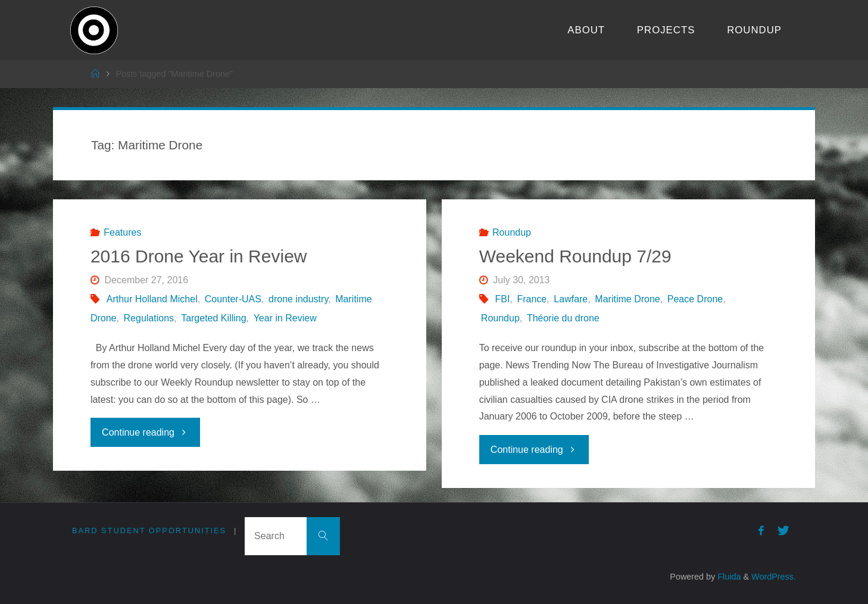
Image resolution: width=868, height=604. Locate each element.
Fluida (728, 577)
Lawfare (571, 299)
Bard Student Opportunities (149, 531)
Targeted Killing (213, 318)
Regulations (149, 318)
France (532, 299)
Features (122, 232)
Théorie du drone (563, 318)
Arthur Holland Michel (152, 299)
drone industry (298, 299)
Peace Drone (695, 299)
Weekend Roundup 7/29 (575, 256)
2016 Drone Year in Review (199, 256)
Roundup (512, 232)
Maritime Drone (627, 299)
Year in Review (285, 318)
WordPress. (774, 577)
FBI (503, 299)
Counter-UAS (233, 299)
